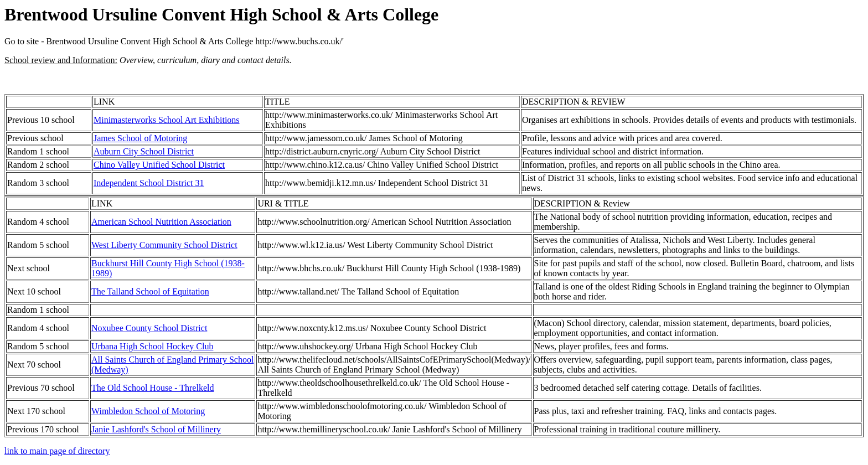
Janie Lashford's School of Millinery (156, 429)
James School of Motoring (140, 138)
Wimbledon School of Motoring (148, 411)
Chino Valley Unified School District (159, 165)
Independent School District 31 (149, 183)
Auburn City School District (144, 151)
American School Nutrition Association (161, 222)
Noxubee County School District (149, 328)
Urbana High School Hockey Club (152, 346)
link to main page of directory (57, 451)
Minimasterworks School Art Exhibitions (167, 120)
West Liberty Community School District (164, 245)
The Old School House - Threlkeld (153, 388)
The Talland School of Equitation (150, 291)
